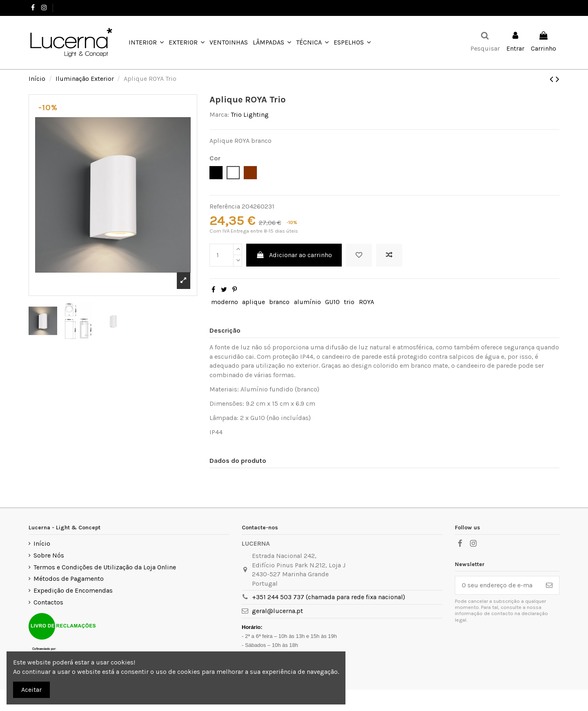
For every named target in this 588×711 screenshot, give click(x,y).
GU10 (332, 302)
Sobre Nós (49, 555)
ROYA (366, 302)
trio (349, 302)
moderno (225, 302)
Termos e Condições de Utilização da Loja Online (105, 567)
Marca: (219, 114)
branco (279, 302)
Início (42, 543)
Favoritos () (538, 8)
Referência (225, 206)
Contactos (48, 602)
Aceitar (31, 690)
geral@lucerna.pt (277, 611)
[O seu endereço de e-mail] (497, 585)
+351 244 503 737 (80, 8)
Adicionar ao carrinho (294, 255)
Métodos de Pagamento (69, 579)
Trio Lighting (250, 114)
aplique (254, 302)
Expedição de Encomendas (73, 590)
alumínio (307, 302)
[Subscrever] (549, 585)
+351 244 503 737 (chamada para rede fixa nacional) (329, 597)
